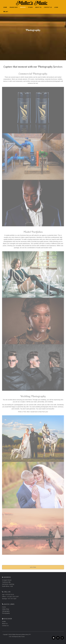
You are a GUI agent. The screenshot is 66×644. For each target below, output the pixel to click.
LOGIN (56, 7)
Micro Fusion (22, 638)
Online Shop (14, 7)
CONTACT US (48, 7)
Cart (7, 12)
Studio (30, 7)
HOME (5, 7)
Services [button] (23, 7)
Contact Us (5, 627)
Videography (6, 613)
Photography (6, 615)
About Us (38, 7)
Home (4, 608)
